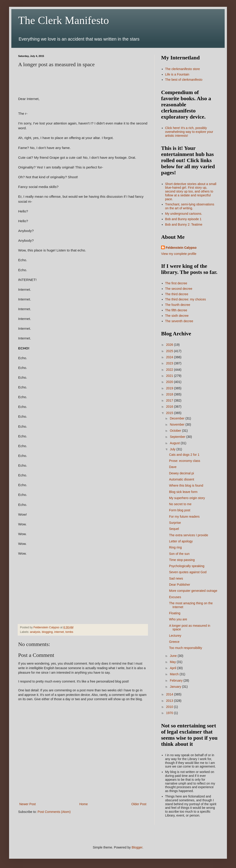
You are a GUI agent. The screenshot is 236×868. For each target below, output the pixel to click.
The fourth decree (178, 305)
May (173, 662)
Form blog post (180, 510)
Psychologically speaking (187, 566)
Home (83, 804)
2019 (170, 388)
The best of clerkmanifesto (184, 80)
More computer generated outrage (193, 591)
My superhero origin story (187, 498)
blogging (47, 632)
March (175, 674)
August (175, 443)
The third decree (177, 294)
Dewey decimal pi (182, 473)
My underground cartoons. (184, 214)
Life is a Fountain (177, 74)
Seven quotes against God (188, 572)
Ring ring (175, 547)
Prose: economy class (185, 461)
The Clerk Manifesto (64, 20)
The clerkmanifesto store (183, 69)
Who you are (178, 619)
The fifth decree (176, 310)
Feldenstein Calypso (181, 248)
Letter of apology (181, 541)
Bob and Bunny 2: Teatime (184, 224)
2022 (170, 370)
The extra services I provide (189, 535)
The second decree (179, 289)
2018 (170, 394)
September (178, 437)
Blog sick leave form (183, 492)
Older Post (139, 804)
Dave (173, 467)
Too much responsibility (186, 648)
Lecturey (175, 636)
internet (59, 632)
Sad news (176, 578)
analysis (35, 632)
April (173, 668)
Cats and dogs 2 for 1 (184, 455)
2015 (170, 413)
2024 (170, 357)
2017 (170, 400)
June (174, 656)
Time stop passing (182, 560)
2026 (170, 345)
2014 (170, 694)
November (177, 424)
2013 (170, 701)
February (177, 680)
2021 (170, 376)
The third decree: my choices (186, 299)
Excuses (175, 597)
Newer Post (27, 804)
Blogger (137, 847)
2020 (170, 382)
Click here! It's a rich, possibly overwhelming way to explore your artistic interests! (189, 132)
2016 (170, 407)
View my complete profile (179, 254)
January (176, 687)
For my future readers (184, 517)
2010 (170, 707)
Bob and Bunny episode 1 (183, 219)
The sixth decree (177, 316)
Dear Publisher (180, 585)
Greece (174, 642)
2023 (170, 363)
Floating (175, 613)
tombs (69, 632)
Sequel (174, 529)
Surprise (175, 523)
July (173, 449)
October (176, 431)
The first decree (176, 283)
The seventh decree (179, 321)
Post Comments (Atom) (54, 812)
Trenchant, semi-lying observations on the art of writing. (190, 206)
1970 (170, 713)
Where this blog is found (186, 485)
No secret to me (180, 504)
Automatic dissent (182, 479)
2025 (170, 351)
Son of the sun (179, 554)
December (177, 418)
